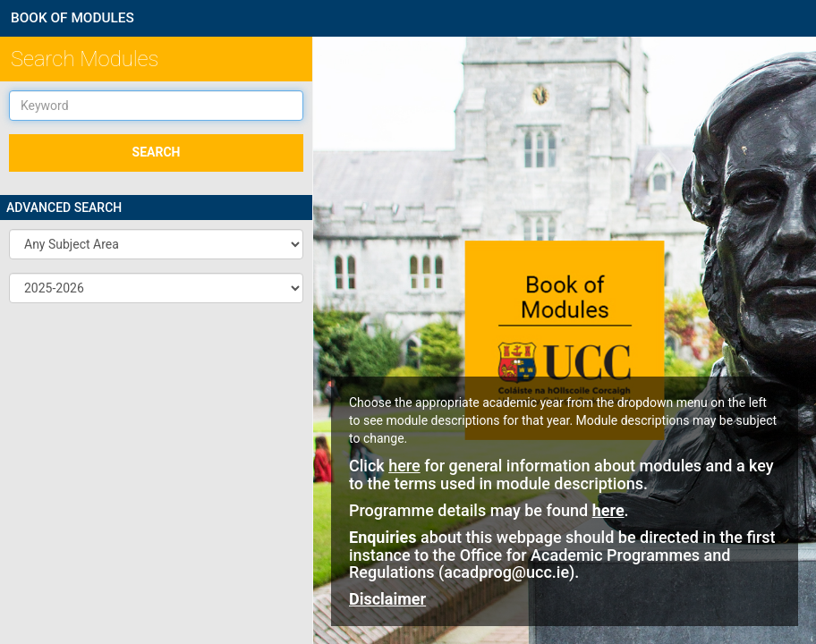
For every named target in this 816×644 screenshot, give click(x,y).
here (404, 466)
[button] (156, 244)
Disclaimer (387, 599)
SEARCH (157, 152)
